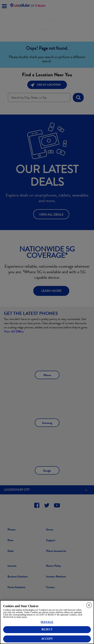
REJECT (47, 629)
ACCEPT (47, 639)
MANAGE (47, 622)
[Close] (89, 605)
